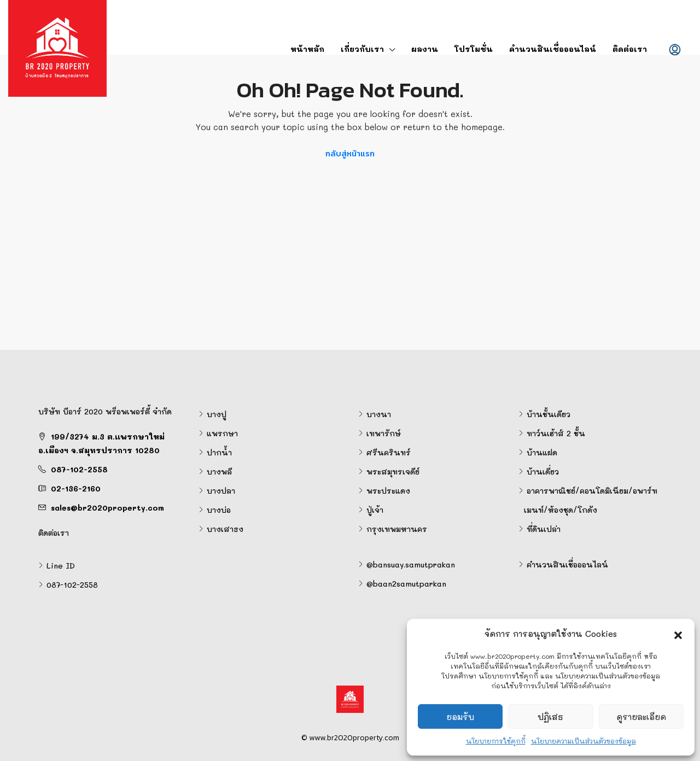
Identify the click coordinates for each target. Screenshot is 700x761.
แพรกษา (222, 433)
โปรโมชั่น (474, 49)
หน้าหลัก (307, 49)
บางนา (379, 414)
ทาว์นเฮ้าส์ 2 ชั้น (556, 433)
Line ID (61, 566)
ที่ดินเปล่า (544, 529)
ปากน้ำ (219, 452)
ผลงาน (425, 49)
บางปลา (221, 491)
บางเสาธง (225, 529)
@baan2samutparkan (406, 584)
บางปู (217, 414)
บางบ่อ (219, 510)
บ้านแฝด (542, 452)
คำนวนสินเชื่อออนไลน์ (553, 49)
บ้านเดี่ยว (543, 472)
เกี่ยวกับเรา (362, 49)
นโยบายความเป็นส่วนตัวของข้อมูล (584, 741)
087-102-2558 (79, 469)
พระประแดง (388, 491)
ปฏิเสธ (550, 717)
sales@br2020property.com (107, 508)
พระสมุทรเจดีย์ (393, 472)
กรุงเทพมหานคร (397, 529)
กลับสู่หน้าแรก (350, 153)
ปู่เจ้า (375, 510)
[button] (678, 634)
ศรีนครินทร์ (389, 452)
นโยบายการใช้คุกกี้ (496, 741)
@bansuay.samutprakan (411, 564)
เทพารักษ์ (384, 433)
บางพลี (219, 472)
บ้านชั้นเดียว (549, 414)
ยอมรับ (460, 717)
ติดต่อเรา (630, 49)
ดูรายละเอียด (641, 717)
